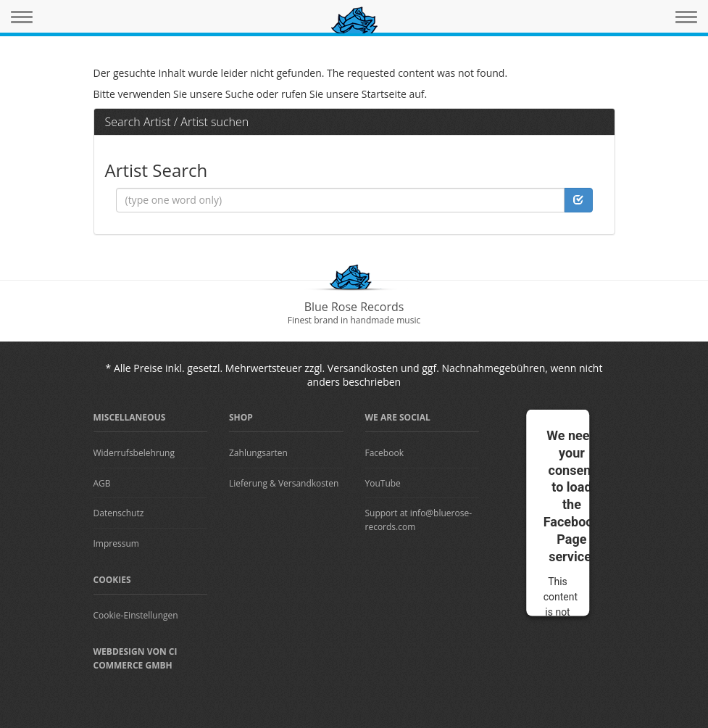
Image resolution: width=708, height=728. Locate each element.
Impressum (116, 543)
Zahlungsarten (258, 453)
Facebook (384, 453)
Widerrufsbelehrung (134, 453)
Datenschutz (119, 513)
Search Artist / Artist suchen (177, 122)
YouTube (383, 483)
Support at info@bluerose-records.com (419, 520)
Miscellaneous (130, 417)
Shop (241, 417)
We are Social (398, 417)
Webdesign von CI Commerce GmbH (136, 658)
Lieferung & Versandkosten (284, 483)
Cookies (112, 580)
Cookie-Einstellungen (136, 615)
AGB (102, 483)
